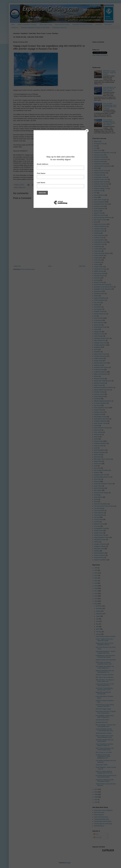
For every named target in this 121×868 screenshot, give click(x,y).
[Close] (87, 131)
